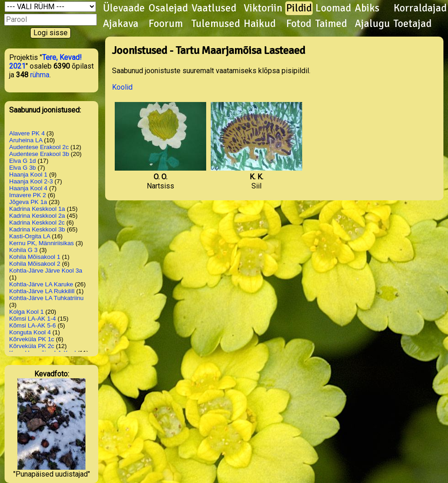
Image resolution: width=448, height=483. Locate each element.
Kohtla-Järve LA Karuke (41, 284)
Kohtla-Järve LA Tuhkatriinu (46, 298)
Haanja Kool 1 (28, 174)
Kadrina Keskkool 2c (37, 223)
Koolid (122, 87)
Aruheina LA (26, 140)
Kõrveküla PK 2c (32, 346)
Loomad (333, 8)
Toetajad (413, 24)
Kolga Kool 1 (27, 312)
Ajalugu (372, 24)
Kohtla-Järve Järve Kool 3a (46, 271)
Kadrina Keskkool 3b (37, 229)
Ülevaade (124, 8)
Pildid (299, 8)
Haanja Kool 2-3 (31, 181)
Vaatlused (214, 8)
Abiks (367, 8)
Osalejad (168, 8)
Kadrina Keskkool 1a (37, 209)
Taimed (331, 24)
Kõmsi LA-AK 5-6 (32, 325)
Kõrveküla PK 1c (32, 339)
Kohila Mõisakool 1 (35, 257)
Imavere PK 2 (28, 195)
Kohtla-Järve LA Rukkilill (42, 291)
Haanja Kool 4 (28, 188)
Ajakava (121, 24)
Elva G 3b (23, 168)
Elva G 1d (23, 161)
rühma (40, 75)
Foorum (166, 24)
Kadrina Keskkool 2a (37, 216)
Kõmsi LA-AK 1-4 (32, 319)
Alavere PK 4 (27, 133)
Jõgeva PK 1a (28, 202)
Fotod (299, 24)
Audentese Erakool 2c (39, 147)
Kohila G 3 (23, 250)
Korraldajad (420, 8)
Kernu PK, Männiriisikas (41, 243)
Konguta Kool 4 (30, 332)
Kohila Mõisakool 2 (35, 264)
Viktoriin (263, 8)
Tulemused (216, 24)
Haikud (260, 24)
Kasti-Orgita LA (30, 236)
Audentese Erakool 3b (39, 154)
